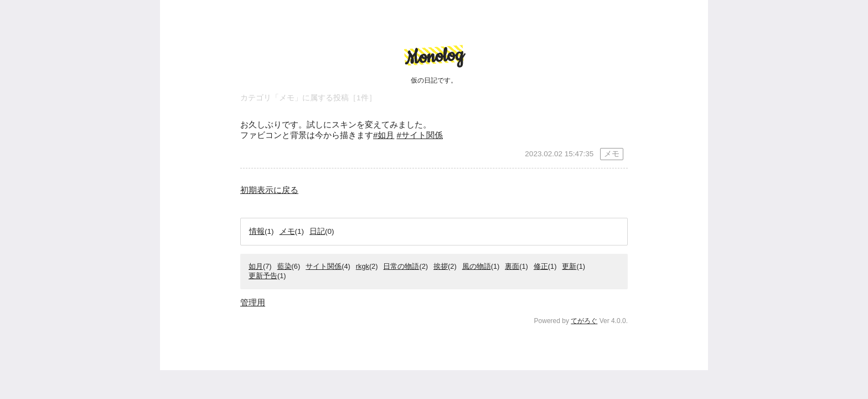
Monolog (434, 57)
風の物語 (477, 266)
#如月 (384, 135)
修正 (541, 266)
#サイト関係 (420, 135)
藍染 (285, 266)
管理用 (253, 302)
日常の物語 (401, 266)
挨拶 (441, 266)
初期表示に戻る (269, 190)
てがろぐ (584, 321)
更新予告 (263, 276)
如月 (256, 266)
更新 (569, 266)
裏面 (512, 266)
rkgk (363, 266)
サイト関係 (324, 266)
